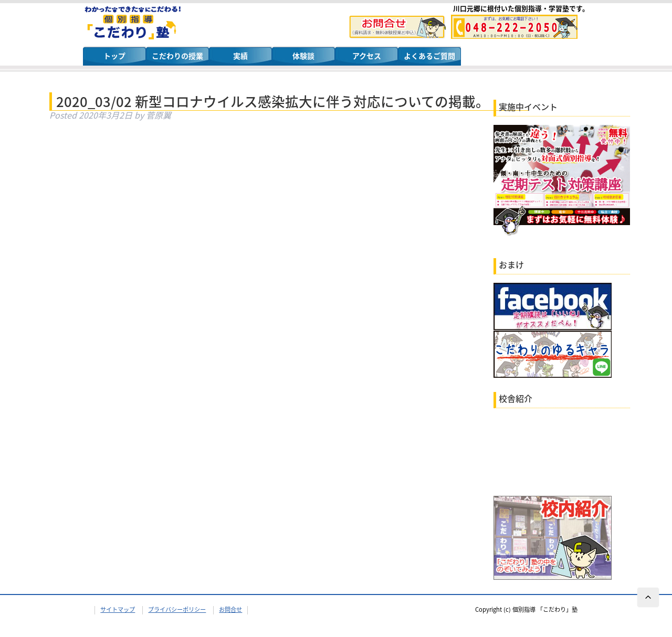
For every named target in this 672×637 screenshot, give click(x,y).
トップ (114, 56)
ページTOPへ (648, 598)
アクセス (367, 56)
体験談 (303, 56)
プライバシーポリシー (177, 609)
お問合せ (230, 609)
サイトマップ (118, 609)
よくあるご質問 (429, 56)
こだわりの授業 (177, 56)
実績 (240, 56)
